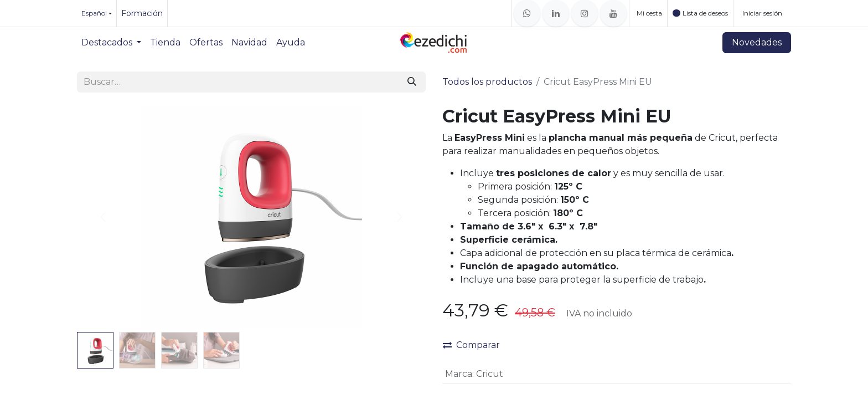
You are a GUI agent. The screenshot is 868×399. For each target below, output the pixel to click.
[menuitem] (111, 43)
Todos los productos (487, 82)
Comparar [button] (471, 345)
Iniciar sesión (762, 13)
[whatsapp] (527, 13)
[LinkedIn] (556, 13)
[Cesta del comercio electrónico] (648, 13)
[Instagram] (585, 13)
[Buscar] (412, 82)
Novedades (757, 42)
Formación (142, 13)
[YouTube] (613, 13)
